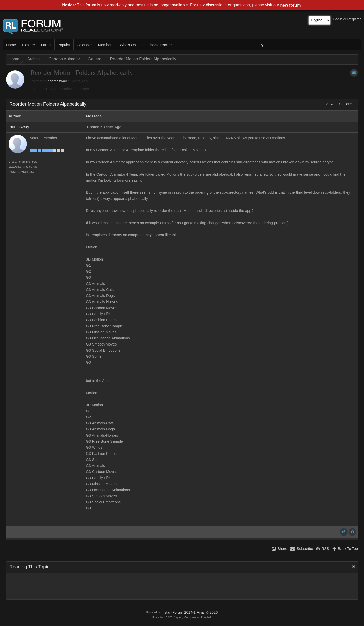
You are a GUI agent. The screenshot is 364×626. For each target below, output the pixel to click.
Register (354, 19)
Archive (34, 59)
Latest (46, 45)
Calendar (84, 45)
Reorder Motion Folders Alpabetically (143, 59)
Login (338, 19)
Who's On (128, 45)
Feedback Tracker (157, 45)
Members (106, 45)
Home (11, 45)
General (95, 59)
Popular (64, 45)
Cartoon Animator (64, 59)
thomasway (58, 81)
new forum (291, 5)
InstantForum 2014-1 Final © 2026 (189, 612)
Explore (29, 45)
